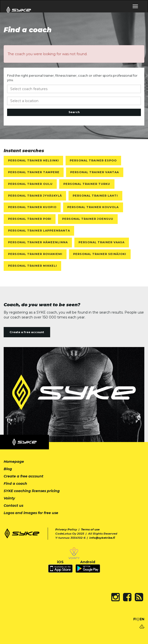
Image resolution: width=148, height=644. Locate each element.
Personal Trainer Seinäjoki (100, 254)
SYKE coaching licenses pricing (32, 491)
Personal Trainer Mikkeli (33, 266)
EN (142, 619)
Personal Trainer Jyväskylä (35, 196)
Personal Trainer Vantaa (95, 172)
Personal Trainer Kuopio (32, 207)
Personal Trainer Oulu (30, 184)
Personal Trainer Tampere (34, 172)
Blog (8, 469)
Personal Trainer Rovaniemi (35, 254)
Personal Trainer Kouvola (93, 207)
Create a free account (27, 332)
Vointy (9, 498)
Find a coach (15, 484)
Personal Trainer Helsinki (34, 160)
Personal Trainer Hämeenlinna (38, 242)
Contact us (13, 506)
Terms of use (90, 529)
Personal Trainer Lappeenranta (39, 231)
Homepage (14, 462)
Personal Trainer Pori (30, 219)
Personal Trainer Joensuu (88, 219)
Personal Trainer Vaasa (102, 242)
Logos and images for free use (31, 513)
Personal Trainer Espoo (93, 160)
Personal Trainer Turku (87, 184)
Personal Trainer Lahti (95, 196)
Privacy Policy (66, 529)
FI (135, 619)
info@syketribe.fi (102, 538)
